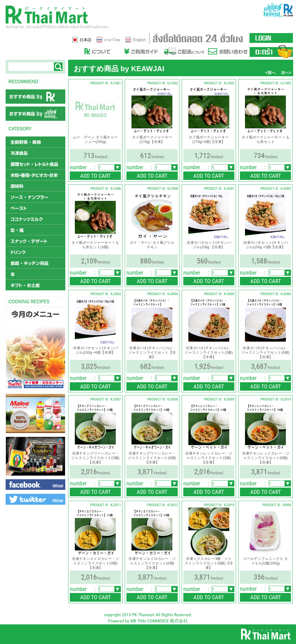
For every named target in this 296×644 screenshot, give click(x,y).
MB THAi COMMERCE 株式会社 (159, 621)
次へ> (286, 73)
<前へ (270, 73)
